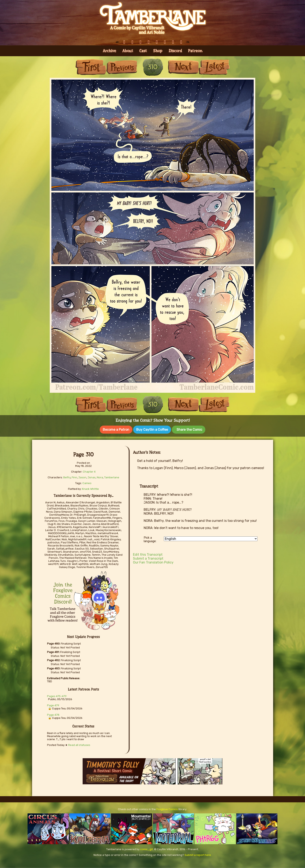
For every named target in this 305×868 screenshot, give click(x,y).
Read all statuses (79, 745)
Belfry (67, 477)
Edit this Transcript (148, 555)
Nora (100, 477)
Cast (143, 51)
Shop (158, 51)
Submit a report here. (198, 855)
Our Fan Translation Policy (153, 562)
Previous (122, 67)
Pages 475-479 (57, 696)
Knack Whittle (90, 489)
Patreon (195, 51)
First (91, 67)
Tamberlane (112, 477)
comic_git (147, 849)
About (128, 51)
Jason (82, 477)
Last (214, 67)
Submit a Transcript (148, 558)
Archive (109, 51)
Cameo (87, 483)
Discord (175, 51)
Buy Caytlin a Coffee (152, 430)
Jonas (92, 477)
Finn (74, 477)
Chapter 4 (89, 472)
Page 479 (53, 705)
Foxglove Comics (167, 809)
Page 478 (53, 715)
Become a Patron (116, 430)
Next (183, 67)
